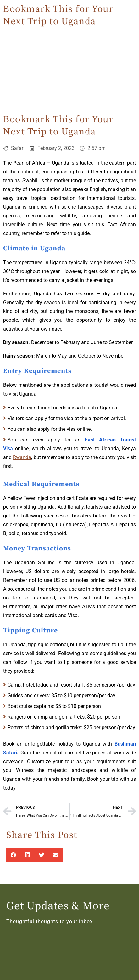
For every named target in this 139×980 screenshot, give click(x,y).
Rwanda (22, 457)
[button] (13, 855)
